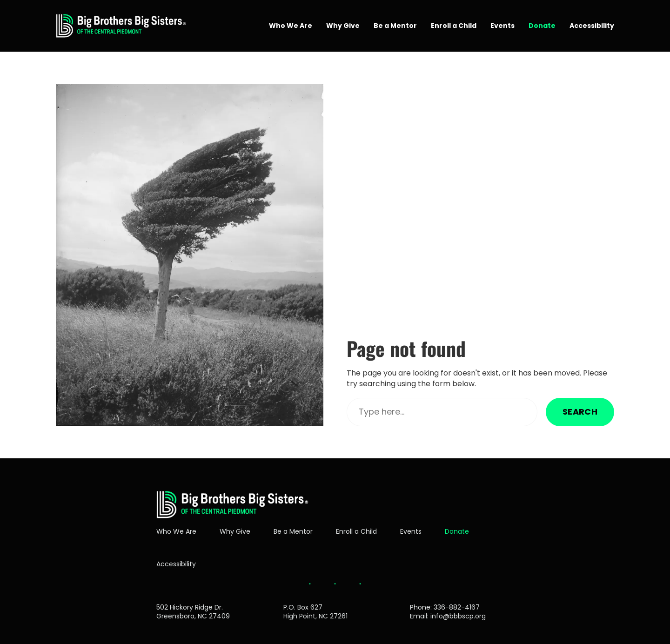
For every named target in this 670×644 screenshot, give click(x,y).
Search (580, 412)
